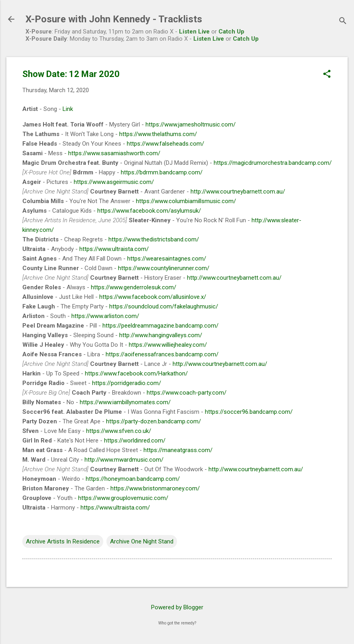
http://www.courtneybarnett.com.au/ (238, 192)
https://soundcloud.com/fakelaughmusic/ (164, 306)
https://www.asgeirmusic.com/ (114, 182)
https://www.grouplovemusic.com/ (123, 498)
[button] (327, 75)
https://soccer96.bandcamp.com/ (249, 412)
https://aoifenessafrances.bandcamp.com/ (162, 354)
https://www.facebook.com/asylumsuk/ (149, 211)
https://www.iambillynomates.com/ (125, 402)
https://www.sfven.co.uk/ (119, 431)
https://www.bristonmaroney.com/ (155, 488)
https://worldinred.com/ (135, 441)
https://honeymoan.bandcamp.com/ (133, 479)
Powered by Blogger (177, 607)
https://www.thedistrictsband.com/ (154, 239)
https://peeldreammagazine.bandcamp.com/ (160, 326)
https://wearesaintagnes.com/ (167, 259)
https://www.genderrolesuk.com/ (134, 287)
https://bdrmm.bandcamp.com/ (162, 172)
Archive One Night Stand (142, 541)
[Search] (343, 22)
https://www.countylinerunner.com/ (164, 268)
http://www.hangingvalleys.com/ (161, 335)
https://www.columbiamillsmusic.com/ (186, 201)
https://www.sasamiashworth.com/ (114, 153)
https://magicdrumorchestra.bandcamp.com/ (273, 163)
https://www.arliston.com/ (105, 316)
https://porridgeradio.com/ (127, 383)
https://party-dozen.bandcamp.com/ (153, 421)
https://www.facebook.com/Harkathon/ (136, 373)
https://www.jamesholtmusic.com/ (191, 124)
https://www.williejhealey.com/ (168, 345)
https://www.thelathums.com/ (158, 134)
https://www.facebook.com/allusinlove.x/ (153, 297)
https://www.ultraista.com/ (114, 249)
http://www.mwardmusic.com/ (124, 460)
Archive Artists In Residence (63, 541)
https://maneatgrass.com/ (178, 450)
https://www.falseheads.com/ (165, 144)
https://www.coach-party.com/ (187, 393)
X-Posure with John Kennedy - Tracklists (114, 19)
